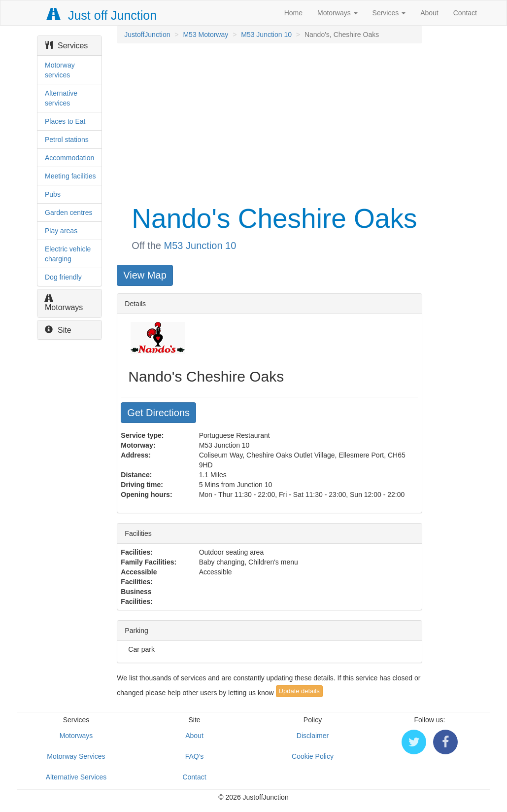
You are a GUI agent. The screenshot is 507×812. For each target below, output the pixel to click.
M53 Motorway (205, 35)
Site (58, 330)
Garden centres (69, 212)
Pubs (53, 194)
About (429, 13)
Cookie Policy (313, 756)
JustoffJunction (147, 35)
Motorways (338, 13)
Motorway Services (76, 756)
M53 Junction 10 (266, 35)
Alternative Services (76, 777)
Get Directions (158, 413)
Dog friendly (63, 277)
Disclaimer (313, 736)
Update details (299, 691)
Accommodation (69, 158)
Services (389, 13)
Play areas (61, 231)
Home (293, 13)
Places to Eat (65, 121)
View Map (145, 275)
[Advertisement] (269, 122)
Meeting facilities (70, 176)
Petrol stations (67, 140)
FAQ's (195, 756)
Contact (465, 13)
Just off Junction (102, 15)
